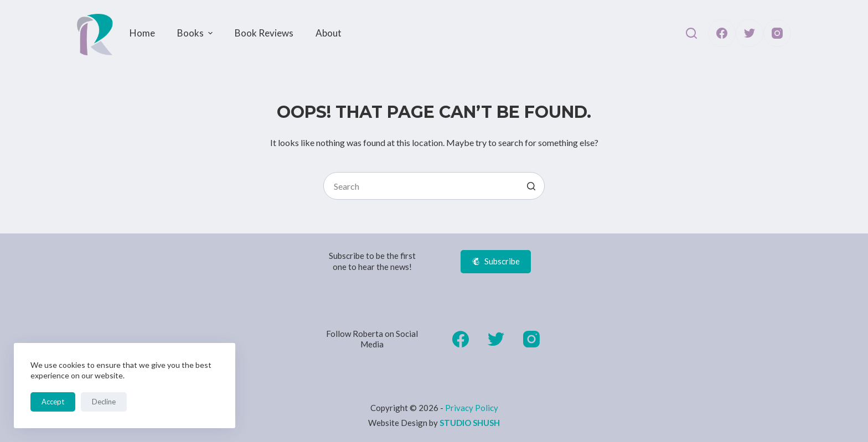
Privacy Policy (472, 408)
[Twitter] (750, 33)
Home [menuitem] (142, 33)
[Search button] (531, 186)
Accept (53, 402)
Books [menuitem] (196, 33)
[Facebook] (722, 33)
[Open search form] (691, 33)
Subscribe (496, 261)
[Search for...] (434, 186)
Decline (104, 402)
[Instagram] (777, 33)
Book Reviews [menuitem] (264, 33)
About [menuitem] (329, 33)
